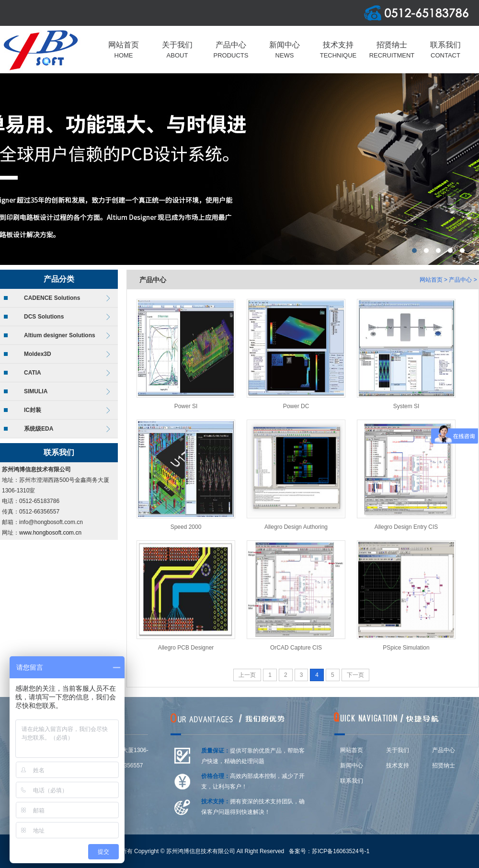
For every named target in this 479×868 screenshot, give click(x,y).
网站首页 (431, 280)
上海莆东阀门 (239, 169)
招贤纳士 (444, 765)
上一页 (247, 675)
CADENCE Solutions (52, 298)
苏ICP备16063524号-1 (341, 851)
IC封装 (33, 410)
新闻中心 (352, 765)
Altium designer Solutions (60, 335)
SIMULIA (36, 391)
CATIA (33, 373)
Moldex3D (38, 354)
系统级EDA (39, 429)
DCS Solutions (44, 317)
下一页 (355, 675)
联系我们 (352, 781)
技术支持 (398, 765)
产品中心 (460, 280)
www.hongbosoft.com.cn (50, 533)
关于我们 (398, 750)
